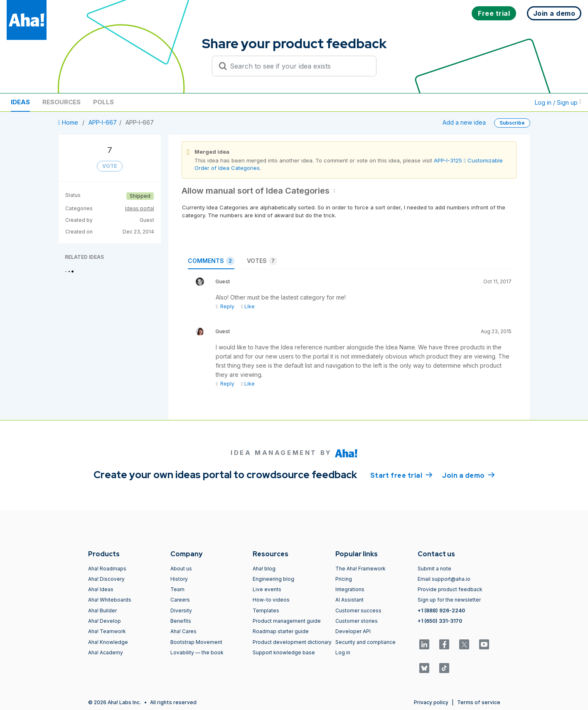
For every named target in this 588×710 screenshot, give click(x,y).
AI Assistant (349, 600)
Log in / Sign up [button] (558, 102)
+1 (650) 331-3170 (440, 621)
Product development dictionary (292, 642)
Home (69, 122)
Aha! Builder (102, 611)
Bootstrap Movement (196, 642)
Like (248, 306)
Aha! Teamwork (107, 631)
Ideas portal (140, 208)
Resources (62, 102)
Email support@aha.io (444, 579)
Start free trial (401, 475)
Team (177, 589)
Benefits (181, 621)
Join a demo (468, 475)
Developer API (353, 631)
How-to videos (271, 600)
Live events (267, 589)
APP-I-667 (103, 122)
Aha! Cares (183, 631)
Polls (103, 102)
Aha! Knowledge (108, 642)
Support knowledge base (284, 652)
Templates (266, 611)
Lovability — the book (197, 652)
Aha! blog (264, 569)
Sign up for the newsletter (449, 600)
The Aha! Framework (360, 569)
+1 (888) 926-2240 (441, 611)
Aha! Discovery (106, 579)
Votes (262, 261)
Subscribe (512, 123)
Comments (211, 261)
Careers (180, 600)
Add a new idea (464, 122)
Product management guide (287, 621)
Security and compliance (365, 642)
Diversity (181, 611)
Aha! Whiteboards (110, 600)
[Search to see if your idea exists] (298, 66)
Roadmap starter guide (281, 631)
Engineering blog (273, 579)
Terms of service (479, 702)
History (179, 579)
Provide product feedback (450, 589)
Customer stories (357, 621)
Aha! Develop (105, 621)
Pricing (344, 579)
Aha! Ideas (101, 589)
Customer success (358, 611)
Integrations (350, 589)
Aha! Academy (106, 652)
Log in (343, 652)
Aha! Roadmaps (107, 569)
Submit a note (434, 569)
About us (181, 569)
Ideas (20, 102)
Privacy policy (431, 702)
